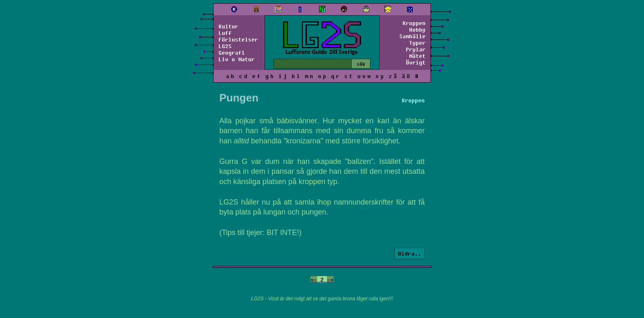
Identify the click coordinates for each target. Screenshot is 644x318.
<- (314, 279)
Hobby (417, 30)
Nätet (417, 56)
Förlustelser (238, 39)
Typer (417, 43)
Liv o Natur (237, 59)
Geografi (232, 53)
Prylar (416, 49)
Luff (225, 33)
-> (330, 279)
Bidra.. (409, 253)
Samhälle (412, 36)
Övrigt (416, 62)
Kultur (228, 26)
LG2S (225, 46)
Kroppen (414, 23)
